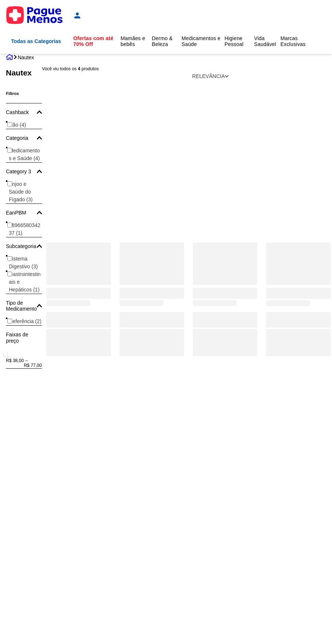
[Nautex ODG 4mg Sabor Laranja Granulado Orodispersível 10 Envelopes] (79, 184)
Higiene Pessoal (234, 41)
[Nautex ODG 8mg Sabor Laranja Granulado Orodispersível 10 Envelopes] (225, 184)
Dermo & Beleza (162, 41)
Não (17, 125)
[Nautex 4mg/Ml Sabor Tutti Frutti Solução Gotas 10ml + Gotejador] (298, 184)
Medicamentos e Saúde (24, 154)
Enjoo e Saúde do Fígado (21, 192)
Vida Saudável (265, 41)
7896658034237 (25, 229)
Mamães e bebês (133, 41)
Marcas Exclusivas (293, 41)
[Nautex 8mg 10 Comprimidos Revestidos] (152, 184)
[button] (24, 112)
